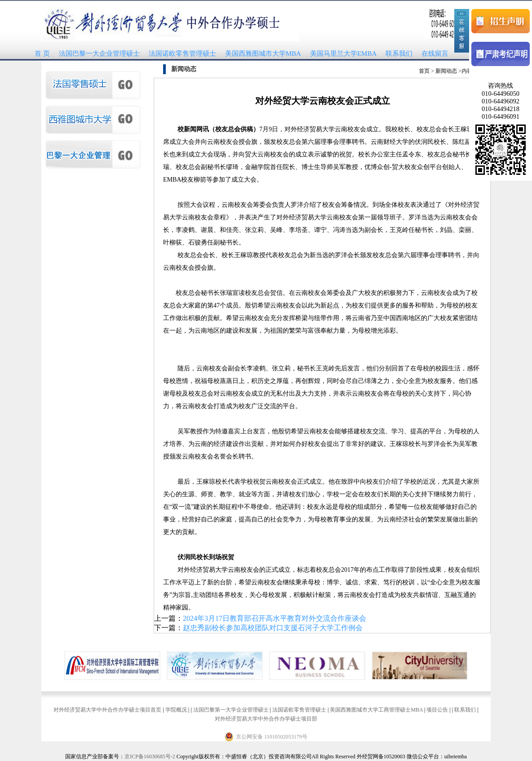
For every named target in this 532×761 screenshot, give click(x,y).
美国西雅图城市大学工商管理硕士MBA (376, 710)
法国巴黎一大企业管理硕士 (99, 53)
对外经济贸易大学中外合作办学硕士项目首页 (107, 710)
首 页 (42, 53)
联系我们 (399, 53)
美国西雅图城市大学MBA (263, 53)
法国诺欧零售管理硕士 (182, 53)
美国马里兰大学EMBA (343, 53)
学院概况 (176, 710)
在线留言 (435, 53)
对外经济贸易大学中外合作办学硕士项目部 (266, 719)
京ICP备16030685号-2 (150, 757)
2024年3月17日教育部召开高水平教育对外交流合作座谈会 (275, 618)
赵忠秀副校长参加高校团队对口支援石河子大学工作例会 (273, 628)
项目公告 (437, 710)
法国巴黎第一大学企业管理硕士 (231, 710)
